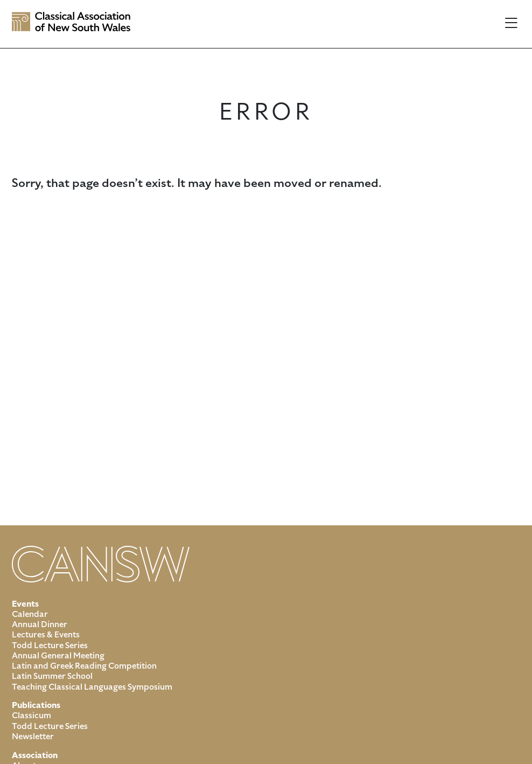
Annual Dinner (40, 624)
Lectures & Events (46, 635)
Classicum (31, 716)
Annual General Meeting (58, 656)
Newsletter (33, 737)
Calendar (30, 614)
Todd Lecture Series (50, 645)
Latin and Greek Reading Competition (84, 666)
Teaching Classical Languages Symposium (92, 687)
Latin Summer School (52, 676)
